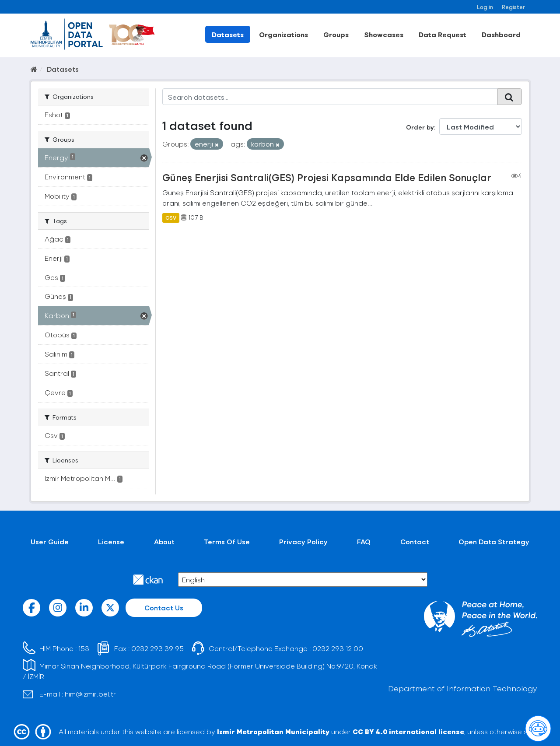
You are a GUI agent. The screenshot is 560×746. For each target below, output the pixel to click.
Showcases (384, 34)
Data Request (443, 34)
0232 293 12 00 (338, 648)
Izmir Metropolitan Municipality (273, 731)
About (164, 541)
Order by (420, 127)
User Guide (50, 541)
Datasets (228, 34)
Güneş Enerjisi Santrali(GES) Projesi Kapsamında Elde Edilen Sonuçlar (327, 177)
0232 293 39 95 (157, 648)
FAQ (364, 541)
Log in (485, 7)
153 (84, 648)
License (111, 541)
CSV (171, 217)
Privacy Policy (303, 541)
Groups (336, 34)
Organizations (283, 34)
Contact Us (164, 608)
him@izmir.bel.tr (90, 694)
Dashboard (501, 34)
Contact (415, 541)
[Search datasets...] (330, 97)
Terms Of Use (227, 541)
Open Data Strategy (494, 541)
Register (513, 7)
